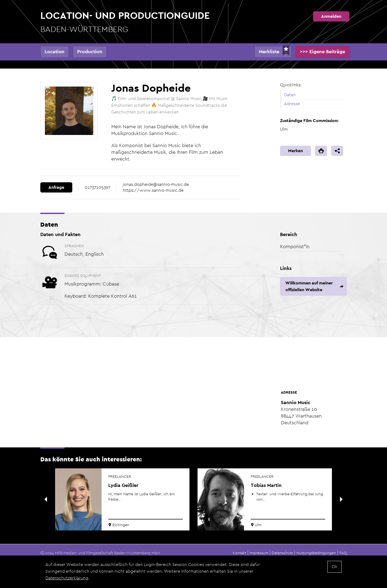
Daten (290, 95)
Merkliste (269, 51)
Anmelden (331, 16)
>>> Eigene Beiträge (322, 51)
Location (55, 51)
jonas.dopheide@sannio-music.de (156, 184)
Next (341, 499)
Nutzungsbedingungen (316, 553)
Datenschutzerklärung (67, 578)
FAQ (343, 553)
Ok (334, 567)
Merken (295, 151)
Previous (46, 499)
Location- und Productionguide (125, 22)
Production (90, 51)
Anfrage (56, 187)
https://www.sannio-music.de (153, 190)
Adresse (292, 104)
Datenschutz (282, 553)
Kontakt (239, 553)
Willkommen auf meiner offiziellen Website (309, 286)
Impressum (259, 553)
